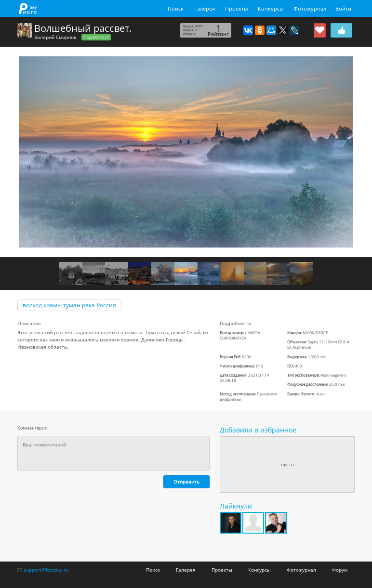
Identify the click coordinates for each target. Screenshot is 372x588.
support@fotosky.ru (46, 570)
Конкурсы (271, 8)
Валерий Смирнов (55, 37)
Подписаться (96, 37)
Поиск (176, 8)
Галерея (205, 8)
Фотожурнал (310, 8)
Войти (343, 8)
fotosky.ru (28, 8)
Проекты (236, 8)
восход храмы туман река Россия (69, 305)
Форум (340, 570)
